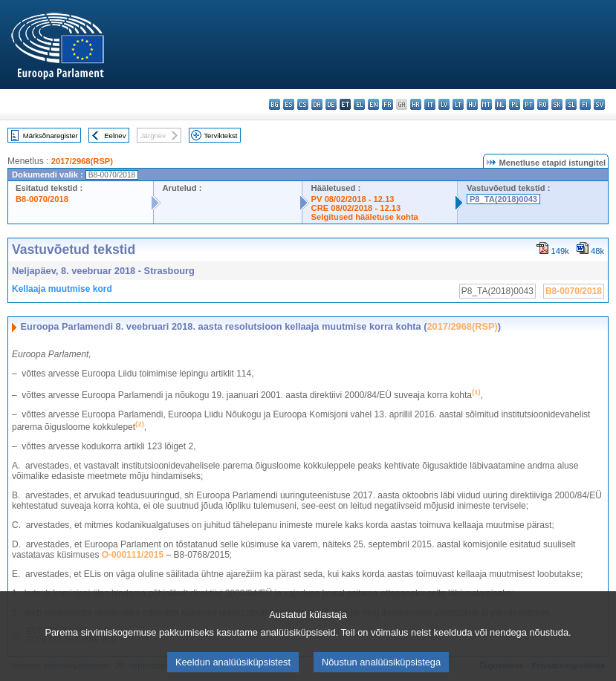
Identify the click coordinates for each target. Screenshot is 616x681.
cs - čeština (303, 104)
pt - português (529, 104)
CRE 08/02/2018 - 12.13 (356, 208)
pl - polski (515, 104)
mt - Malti (486, 104)
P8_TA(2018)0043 (503, 199)
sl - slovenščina (571, 104)
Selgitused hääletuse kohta (365, 217)
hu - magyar (472, 104)
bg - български (275, 104)
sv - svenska (599, 104)
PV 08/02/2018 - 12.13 (353, 199)
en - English (373, 104)
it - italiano (430, 104)
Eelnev (115, 136)
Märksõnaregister (51, 136)
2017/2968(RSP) (82, 161)
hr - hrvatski (416, 104)
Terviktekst (220, 136)
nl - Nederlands (500, 104)
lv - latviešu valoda (444, 104)
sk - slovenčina (557, 104)
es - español (289, 104)
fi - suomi (585, 104)
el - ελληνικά (359, 104)
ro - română (543, 104)
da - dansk (317, 104)
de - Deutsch (331, 104)
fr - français (388, 104)
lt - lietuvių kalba (458, 104)
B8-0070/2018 (42, 199)
